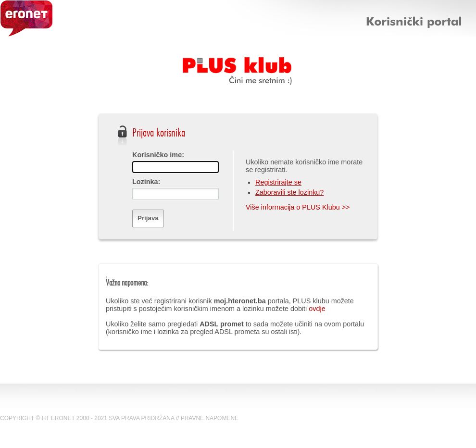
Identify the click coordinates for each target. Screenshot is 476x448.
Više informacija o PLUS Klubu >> (298, 207)
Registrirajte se (278, 182)
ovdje (317, 309)
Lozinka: (146, 182)
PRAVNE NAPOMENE (210, 418)
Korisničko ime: (158, 155)
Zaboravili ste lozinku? (289, 192)
